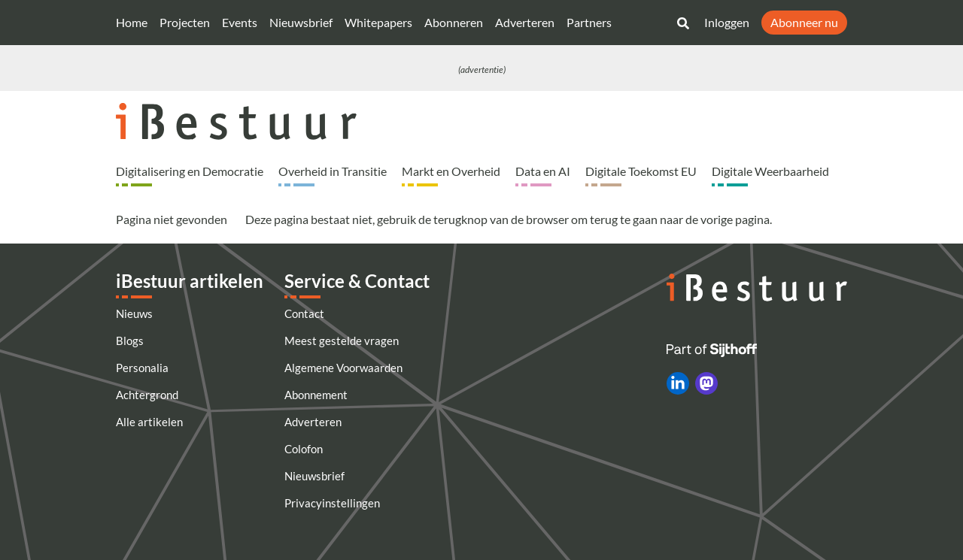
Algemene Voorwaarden (343, 368)
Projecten (185, 22)
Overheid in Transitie (333, 171)
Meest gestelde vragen (342, 341)
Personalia (142, 368)
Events (240, 22)
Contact (304, 313)
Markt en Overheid (451, 171)
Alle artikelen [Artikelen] (149, 422)
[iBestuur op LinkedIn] (678, 383)
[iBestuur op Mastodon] (706, 383)
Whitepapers (378, 22)
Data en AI (543, 171)
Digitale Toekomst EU (641, 171)
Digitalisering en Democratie (190, 171)
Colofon (304, 449)
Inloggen (727, 22)
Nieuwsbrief (301, 22)
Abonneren (454, 22)
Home (132, 22)
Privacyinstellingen (332, 503)
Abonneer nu (804, 22)
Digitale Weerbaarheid (770, 171)
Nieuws (134, 313)
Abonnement (316, 395)
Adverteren (525, 22)
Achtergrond (147, 395)
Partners (589, 22)
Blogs (130, 341)
